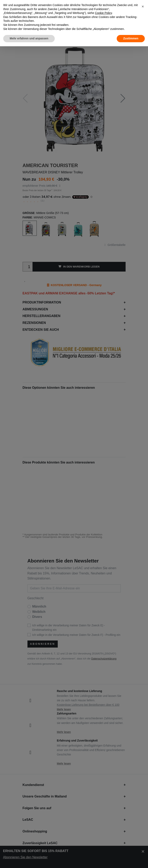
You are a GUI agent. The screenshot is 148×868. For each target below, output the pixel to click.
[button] (143, 6)
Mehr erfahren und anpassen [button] (29, 38)
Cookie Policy (103, 13)
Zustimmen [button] (131, 38)
